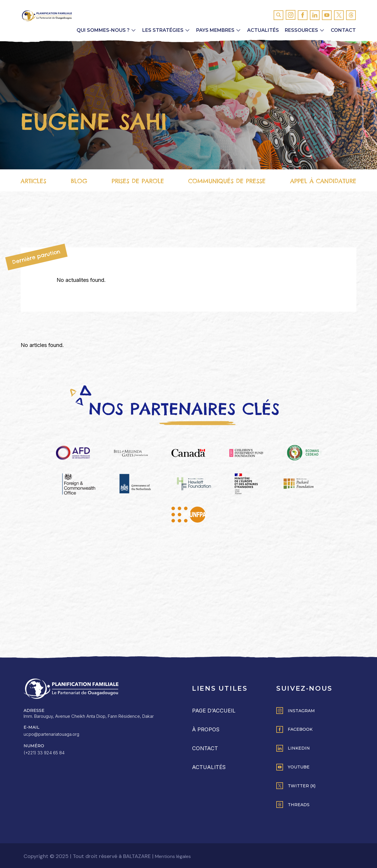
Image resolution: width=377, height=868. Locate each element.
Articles (33, 181)
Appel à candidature (323, 181)
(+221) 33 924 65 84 (44, 753)
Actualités (263, 30)
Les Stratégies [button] (163, 30)
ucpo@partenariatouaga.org (51, 734)
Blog (79, 181)
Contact (343, 30)
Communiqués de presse (227, 181)
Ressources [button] (301, 30)
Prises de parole (138, 181)
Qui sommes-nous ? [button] (103, 30)
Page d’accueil (214, 711)
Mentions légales (173, 856)
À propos (206, 729)
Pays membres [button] (215, 30)
